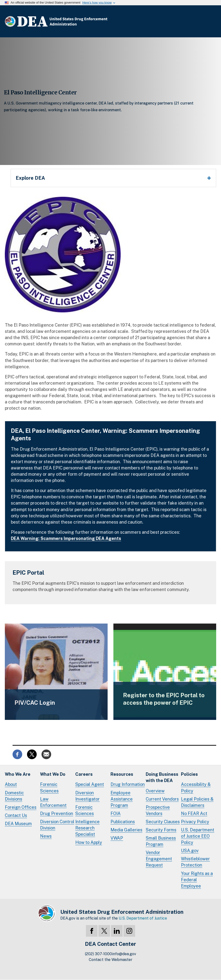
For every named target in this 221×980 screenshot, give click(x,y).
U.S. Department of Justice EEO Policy (198, 836)
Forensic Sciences (49, 787)
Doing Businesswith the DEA (162, 777)
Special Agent (90, 784)
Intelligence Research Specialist (87, 828)
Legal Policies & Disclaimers (197, 802)
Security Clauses (163, 822)
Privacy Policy (195, 822)
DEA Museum (18, 824)
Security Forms (161, 830)
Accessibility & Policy (196, 787)
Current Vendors (162, 799)
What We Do (53, 774)
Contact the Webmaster (111, 960)
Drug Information (128, 784)
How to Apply (89, 842)
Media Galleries (126, 830)
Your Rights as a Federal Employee (197, 880)
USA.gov (190, 851)
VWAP (117, 838)
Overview (155, 791)
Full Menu (211, 21)
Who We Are (18, 774)
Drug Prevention (57, 813)
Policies (189, 774)
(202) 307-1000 (98, 954)
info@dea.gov (124, 954)
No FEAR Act (194, 813)
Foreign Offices (21, 807)
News (46, 836)
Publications (123, 822)
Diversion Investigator (87, 796)
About (11, 784)
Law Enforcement (53, 802)
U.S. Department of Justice (143, 918)
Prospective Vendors (158, 810)
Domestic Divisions (14, 796)
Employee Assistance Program (122, 799)
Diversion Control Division (57, 825)
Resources (122, 774)
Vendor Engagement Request (159, 859)
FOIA (116, 813)
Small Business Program (161, 841)
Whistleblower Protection (195, 862)
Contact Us (16, 815)
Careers (84, 774)
